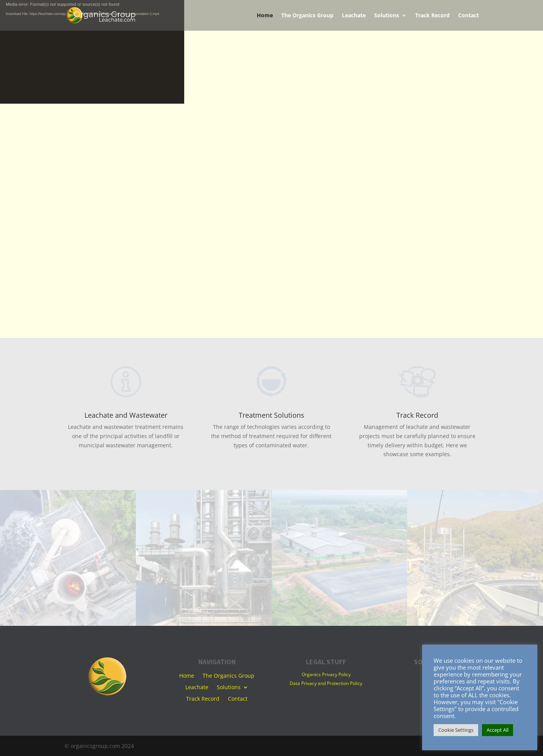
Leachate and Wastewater (126, 415)
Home (265, 16)
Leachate (354, 16)
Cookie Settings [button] (456, 730)
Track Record (432, 16)
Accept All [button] (498, 730)
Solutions (387, 16)
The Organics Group (307, 16)
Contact (469, 16)
